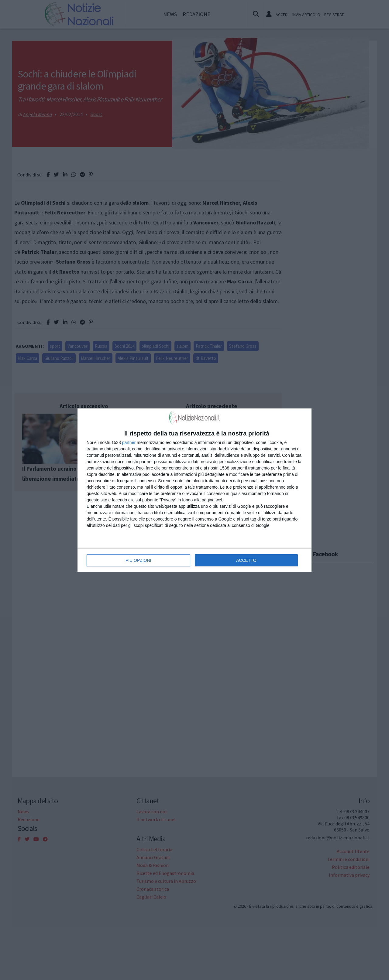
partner (129, 442)
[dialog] (194, 490)
